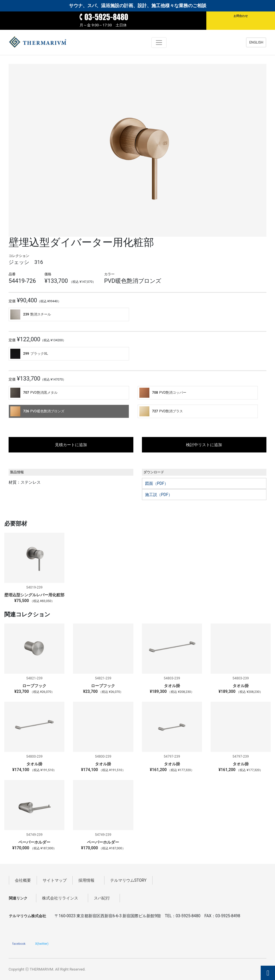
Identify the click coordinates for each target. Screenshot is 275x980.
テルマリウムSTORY (128, 880)
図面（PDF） (157, 483)
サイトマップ (55, 880)
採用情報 (88, 880)
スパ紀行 (104, 898)
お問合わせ (241, 16)
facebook (19, 944)
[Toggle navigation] (159, 43)
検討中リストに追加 (204, 445)
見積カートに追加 (71, 445)
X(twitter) (42, 944)
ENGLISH (256, 42)
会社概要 (23, 880)
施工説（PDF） (159, 495)
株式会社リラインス (62, 898)
